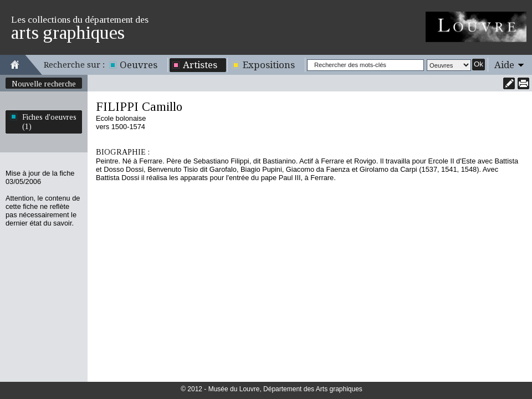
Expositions (269, 65)
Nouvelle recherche (44, 84)
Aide (504, 65)
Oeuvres (139, 65)
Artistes (200, 65)
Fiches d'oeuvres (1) (49, 122)
